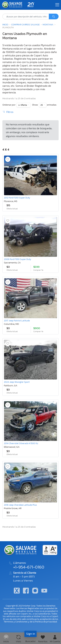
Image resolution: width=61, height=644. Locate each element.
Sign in (31, 634)
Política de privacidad (46, 622)
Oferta (24, 105)
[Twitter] (17, 591)
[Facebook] (26, 591)
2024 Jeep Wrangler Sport (17, 382)
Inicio (5, 25)
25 (42, 105)
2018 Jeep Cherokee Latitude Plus (20, 505)
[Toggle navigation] (57, 5)
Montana (48, 25)
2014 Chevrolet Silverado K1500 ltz (21, 443)
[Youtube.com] (44, 591)
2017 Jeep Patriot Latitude (17, 321)
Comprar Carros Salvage (25, 25)
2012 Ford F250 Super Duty (17, 198)
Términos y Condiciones (16, 622)
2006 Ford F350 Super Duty (17, 259)
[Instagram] (35, 591)
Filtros (8, 112)
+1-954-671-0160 (29, 567)
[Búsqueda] (54, 17)
